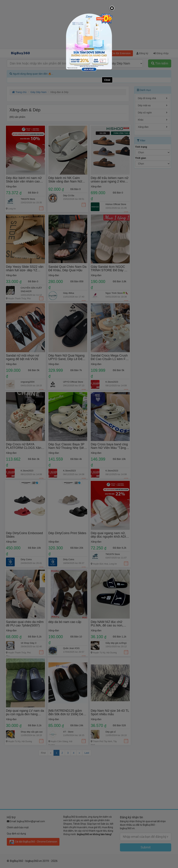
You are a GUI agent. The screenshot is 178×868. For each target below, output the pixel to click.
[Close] (112, 9)
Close (107, 80)
